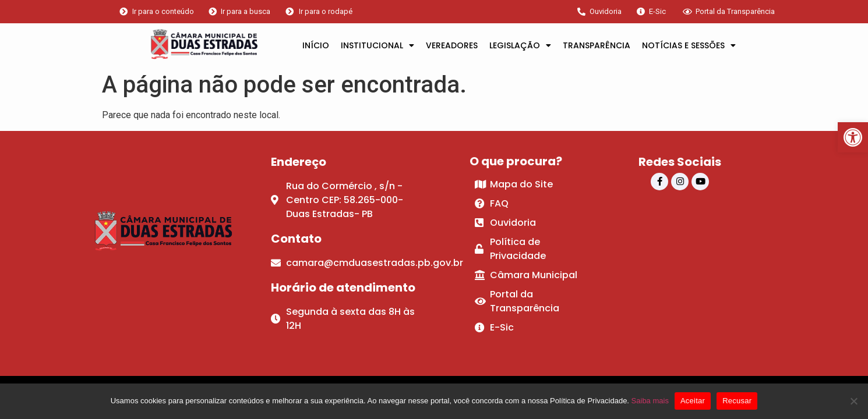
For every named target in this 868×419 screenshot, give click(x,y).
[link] (853, 137)
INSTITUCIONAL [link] (377, 45)
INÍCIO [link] (316, 45)
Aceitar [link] (693, 401)
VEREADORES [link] (452, 45)
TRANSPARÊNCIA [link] (597, 45)
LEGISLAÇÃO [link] (520, 45)
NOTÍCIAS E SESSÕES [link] (689, 45)
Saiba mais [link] (650, 401)
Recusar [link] (737, 401)
